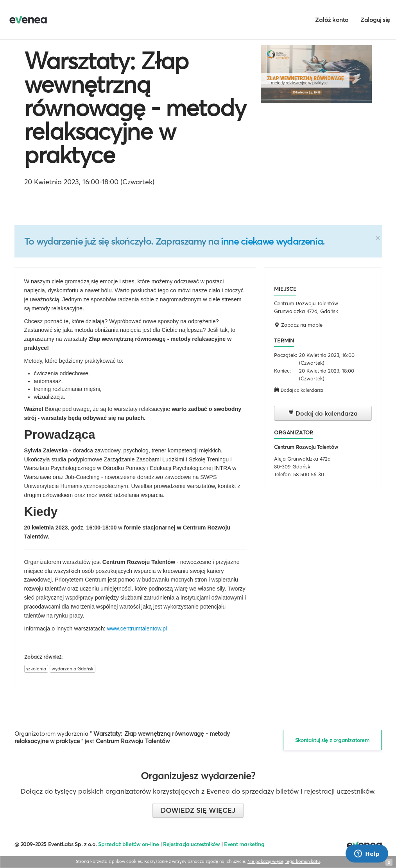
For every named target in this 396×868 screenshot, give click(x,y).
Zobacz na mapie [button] (298, 325)
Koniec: (282, 371)
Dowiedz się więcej (198, 810)
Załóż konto (332, 20)
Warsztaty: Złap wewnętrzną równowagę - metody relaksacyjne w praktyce (135, 108)
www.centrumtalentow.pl (137, 628)
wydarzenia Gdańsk (73, 669)
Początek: (286, 355)
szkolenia (36, 669)
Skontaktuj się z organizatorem (332, 740)
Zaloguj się (375, 20)
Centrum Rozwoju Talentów (306, 447)
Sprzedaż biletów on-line (128, 844)
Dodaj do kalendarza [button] (299, 390)
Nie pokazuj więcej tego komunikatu (284, 861)
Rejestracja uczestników (192, 844)
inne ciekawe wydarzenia (272, 241)
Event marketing (244, 844)
